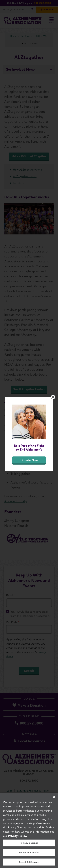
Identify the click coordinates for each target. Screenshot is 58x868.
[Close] (54, 798)
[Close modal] (53, 397)
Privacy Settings (29, 844)
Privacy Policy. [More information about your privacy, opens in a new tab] (17, 836)
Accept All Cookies (29, 862)
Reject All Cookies (29, 853)
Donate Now (29, 460)
